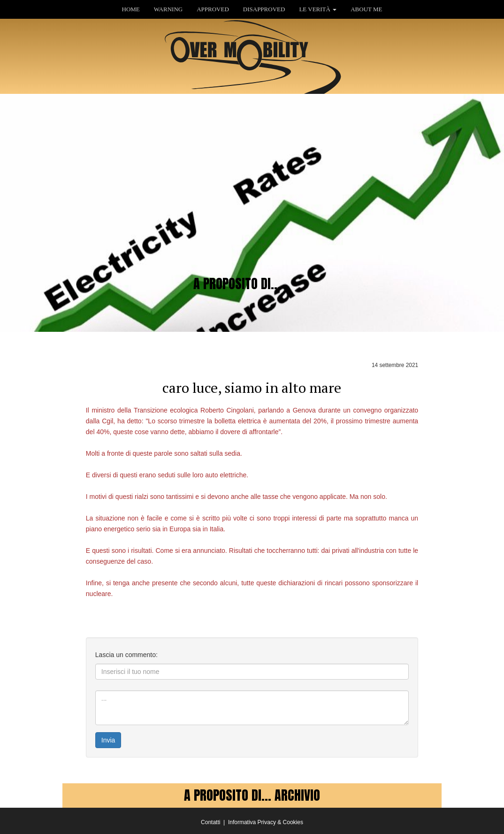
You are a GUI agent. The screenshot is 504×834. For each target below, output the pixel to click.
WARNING (168, 9)
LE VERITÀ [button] (318, 9)
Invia (108, 740)
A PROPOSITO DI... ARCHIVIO (252, 795)
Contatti (210, 822)
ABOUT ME (366, 9)
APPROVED (213, 9)
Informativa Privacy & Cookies (266, 822)
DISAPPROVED (264, 9)
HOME (131, 9)
